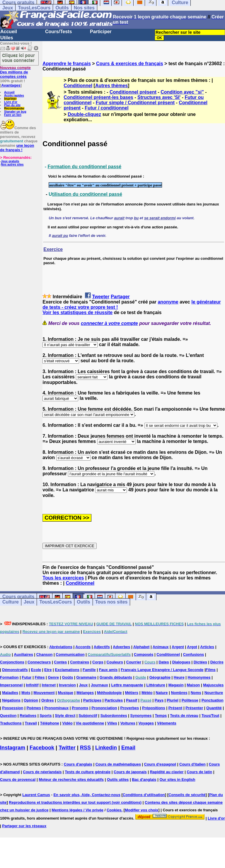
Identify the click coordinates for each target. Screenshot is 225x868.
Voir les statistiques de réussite (77, 312)
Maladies (10, 693)
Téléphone (50, 723)
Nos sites (84, 8)
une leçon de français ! (17, 148)
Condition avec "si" (182, 92)
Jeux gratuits (10, 161)
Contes (60, 662)
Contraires (80, 662)
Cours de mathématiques (118, 764)
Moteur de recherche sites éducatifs (71, 779)
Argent (178, 647)
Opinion (31, 700)
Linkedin (106, 748)
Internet (49, 685)
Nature (162, 693)
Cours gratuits (18, 597)
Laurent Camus (36, 795)
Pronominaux (56, 708)
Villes (112, 723)
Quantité (214, 708)
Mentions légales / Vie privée (77, 810)
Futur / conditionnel (106, 108)
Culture (11, 602)
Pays (159, 700)
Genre (53, 677)
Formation (9, 677)
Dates (164, 662)
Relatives (28, 716)
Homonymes (199, 677)
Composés (144, 654)
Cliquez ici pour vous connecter (18, 58)
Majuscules (213, 685)
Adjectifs (102, 647)
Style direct (65, 716)
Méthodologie (109, 693)
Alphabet (142, 647)
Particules (114, 700)
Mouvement (44, 693)
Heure (179, 677)
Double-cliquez (84, 114)
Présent (175, 708)
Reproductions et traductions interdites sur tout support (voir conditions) (75, 802)
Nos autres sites (12, 165)
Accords (83, 647)
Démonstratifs (15, 670)
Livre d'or (11, 102)
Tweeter (101, 297)
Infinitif (32, 685)
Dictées (200, 662)
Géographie (160, 677)
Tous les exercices (63, 578)
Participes (92, 700)
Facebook (42, 748)
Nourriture (214, 693)
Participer (101, 32)
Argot (192, 647)
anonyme (168, 302)
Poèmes (34, 708)
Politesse (190, 700)
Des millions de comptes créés (15, 72)
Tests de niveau (184, 716)
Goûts (68, 677)
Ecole (36, 670)
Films (211, 670)
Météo (147, 693)
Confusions (194, 654)
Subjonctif (88, 716)
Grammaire (86, 677)
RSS (85, 748)
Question (8, 716)
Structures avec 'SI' (159, 97)
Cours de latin (199, 772)
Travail (31, 723)
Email (128, 748)
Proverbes (130, 708)
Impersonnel (11, 685)
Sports (46, 716)
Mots (26, 693)
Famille (89, 670)
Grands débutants (116, 677)
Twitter (67, 748)
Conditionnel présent (133, 92)
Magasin (176, 685)
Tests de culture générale (88, 772)
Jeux (8, 8)
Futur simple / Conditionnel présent (135, 103)
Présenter (194, 708)
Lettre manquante (127, 685)
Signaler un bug (15, 112)
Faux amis (108, 670)
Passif (132, 700)
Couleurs (115, 662)
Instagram (13, 748)
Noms (196, 693)
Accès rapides (14, 96)
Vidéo (68, 723)
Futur (27, 677)
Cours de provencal (18, 779)
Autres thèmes (111, 86)
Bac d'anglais (144, 779)
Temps (161, 716)
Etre (48, 670)
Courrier (134, 662)
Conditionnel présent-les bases (98, 97)
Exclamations (67, 670)
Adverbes (121, 647)
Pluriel (173, 700)
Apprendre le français (67, 64)
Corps (98, 662)
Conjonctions (12, 662)
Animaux (161, 647)
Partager (120, 297)
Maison (194, 685)
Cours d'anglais (78, 764)
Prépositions (154, 708)
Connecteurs (39, 662)
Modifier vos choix (142, 810)
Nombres (179, 693)
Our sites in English (177, 779)
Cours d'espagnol (160, 764)
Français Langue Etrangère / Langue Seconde (162, 670)
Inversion (67, 685)
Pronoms (80, 708)
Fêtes (40, 677)
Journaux (99, 685)
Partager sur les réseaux (24, 826)
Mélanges (85, 693)
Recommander (14, 108)
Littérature (156, 685)
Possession (13, 708)
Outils (62, 8)
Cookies (114, 810)
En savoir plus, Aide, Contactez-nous (87, 795)
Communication (70, 654)
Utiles (7, 38)
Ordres (48, 700)
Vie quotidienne (90, 723)
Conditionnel (78, 86)
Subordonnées (114, 716)
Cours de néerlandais (42, 772)
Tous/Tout (210, 716)
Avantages (11, 85)
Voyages (146, 723)
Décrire (217, 662)
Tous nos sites (111, 602)
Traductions (11, 723)
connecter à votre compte (109, 323)
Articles (207, 647)
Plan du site (12, 105)
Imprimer (10, 99)
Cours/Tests (58, 32)
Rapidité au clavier (167, 772)
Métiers (132, 693)
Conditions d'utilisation (144, 795)
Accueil (9, 32)
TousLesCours (34, 8)
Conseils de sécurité (187, 795)
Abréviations (61, 647)
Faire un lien (13, 115)
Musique (65, 693)
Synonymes (141, 716)
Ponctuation (213, 700)
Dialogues (181, 662)
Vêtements (167, 723)
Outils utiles (118, 779)
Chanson (45, 654)
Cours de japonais (130, 772)
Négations (11, 700)
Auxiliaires (23, 654)
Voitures (128, 723)
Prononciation (104, 708)
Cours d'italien (192, 764)
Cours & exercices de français (130, 64)
